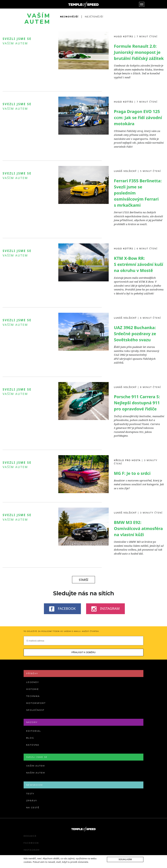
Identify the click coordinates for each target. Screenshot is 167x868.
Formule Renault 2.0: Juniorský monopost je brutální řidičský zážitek (139, 52)
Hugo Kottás (124, 36)
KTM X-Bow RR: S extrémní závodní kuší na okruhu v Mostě (138, 264)
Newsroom (34, 785)
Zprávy (32, 801)
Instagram (105, 609)
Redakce (30, 836)
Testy (30, 794)
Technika (33, 696)
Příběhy (32, 673)
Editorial (34, 731)
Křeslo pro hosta (127, 460)
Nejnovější (69, 17)
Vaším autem (15, 43)
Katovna (33, 745)
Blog (30, 738)
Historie (33, 689)
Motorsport (36, 703)
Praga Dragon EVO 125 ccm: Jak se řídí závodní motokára (138, 117)
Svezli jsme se (37, 757)
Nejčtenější (94, 17)
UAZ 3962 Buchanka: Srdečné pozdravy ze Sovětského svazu (135, 334)
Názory (32, 722)
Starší (83, 580)
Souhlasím (125, 859)
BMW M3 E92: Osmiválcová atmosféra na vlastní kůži (138, 528)
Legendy (33, 682)
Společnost (35, 710)
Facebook (62, 609)
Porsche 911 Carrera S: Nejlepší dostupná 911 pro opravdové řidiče (137, 403)
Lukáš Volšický (125, 171)
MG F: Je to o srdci (132, 473)
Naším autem (36, 773)
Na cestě (33, 807)
